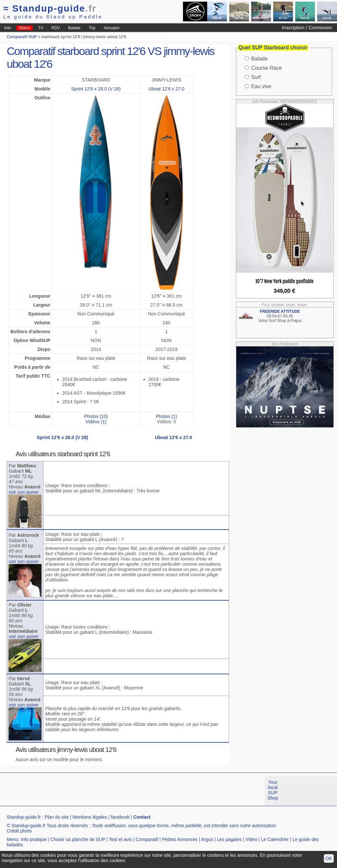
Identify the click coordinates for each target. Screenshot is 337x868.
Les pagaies (229, 839)
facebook (120, 817)
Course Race (266, 68)
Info (8, 28)
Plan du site (57, 817)
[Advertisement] (120, 791)
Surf (256, 77)
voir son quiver (24, 492)
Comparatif (147, 839)
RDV (56, 28)
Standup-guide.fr (24, 817)
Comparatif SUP (22, 37)
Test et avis (120, 839)
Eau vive (261, 86)
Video (251, 839)
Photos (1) (167, 416)
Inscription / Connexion (307, 27)
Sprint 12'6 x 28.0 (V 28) (96, 89)
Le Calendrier (275, 839)
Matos (25, 28)
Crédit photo (19, 831)
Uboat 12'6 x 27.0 (166, 89)
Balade (74, 28)
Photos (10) (96, 416)
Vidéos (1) (96, 422)
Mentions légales (90, 817)
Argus (207, 839)
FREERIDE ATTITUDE (280, 311)
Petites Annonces (180, 839)
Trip (92, 28)
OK (329, 858)
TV (41, 28)
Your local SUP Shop (273, 790)
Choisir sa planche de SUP (78, 839)
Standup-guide (50, 8)
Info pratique (34, 839)
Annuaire (112, 28)
